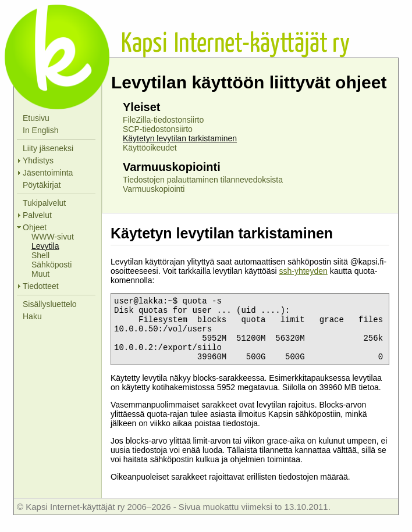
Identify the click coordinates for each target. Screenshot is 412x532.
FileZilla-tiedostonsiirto (163, 120)
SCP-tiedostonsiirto (158, 129)
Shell (40, 255)
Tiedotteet (41, 286)
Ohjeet (35, 227)
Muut (40, 274)
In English (40, 130)
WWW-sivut (53, 237)
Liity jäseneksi (48, 148)
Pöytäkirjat (42, 185)
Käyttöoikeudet (150, 148)
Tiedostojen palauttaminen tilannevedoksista (203, 180)
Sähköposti (51, 265)
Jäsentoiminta (48, 173)
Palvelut (37, 215)
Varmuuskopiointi (154, 189)
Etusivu (36, 118)
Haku (32, 316)
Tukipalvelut (44, 203)
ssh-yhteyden (303, 271)
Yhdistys (38, 160)
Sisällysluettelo (50, 304)
